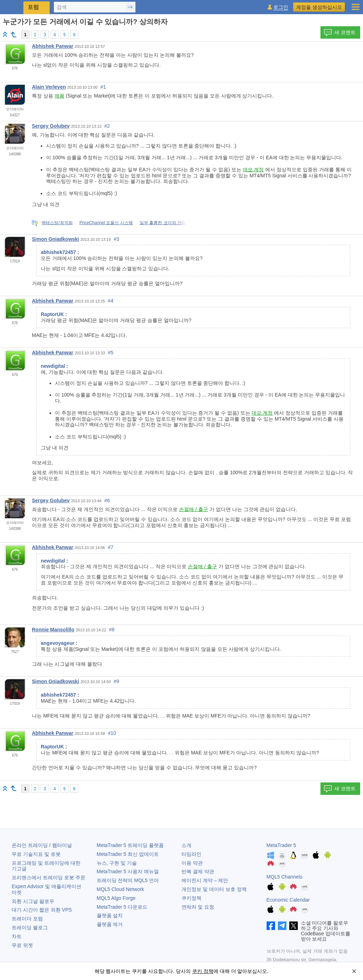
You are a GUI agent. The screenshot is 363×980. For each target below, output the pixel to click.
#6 (107, 500)
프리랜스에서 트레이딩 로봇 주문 (49, 877)
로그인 (281, 7)
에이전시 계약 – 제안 (205, 880)
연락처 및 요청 (198, 907)
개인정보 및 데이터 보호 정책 (214, 889)
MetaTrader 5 (281, 845)
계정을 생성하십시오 (319, 7)
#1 (103, 87)
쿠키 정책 (203, 971)
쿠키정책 (191, 898)
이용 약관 (192, 863)
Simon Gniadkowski (55, 239)
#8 (112, 630)
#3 (117, 239)
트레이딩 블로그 (30, 928)
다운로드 (122, 907)
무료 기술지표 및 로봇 (36, 854)
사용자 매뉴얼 (128, 871)
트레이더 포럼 (27, 919)
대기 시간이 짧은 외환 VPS (42, 910)
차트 (17, 936)
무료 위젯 (22, 945)
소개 (186, 845)
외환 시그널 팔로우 (33, 901)
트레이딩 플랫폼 (130, 845)
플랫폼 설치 (110, 915)
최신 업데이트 (128, 854)
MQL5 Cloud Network (121, 889)
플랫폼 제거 (110, 924)
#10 (112, 733)
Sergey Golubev (51, 126)
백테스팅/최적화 (57, 223)
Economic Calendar (288, 900)
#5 (111, 353)
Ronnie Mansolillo (53, 630)
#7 (111, 547)
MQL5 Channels (284, 877)
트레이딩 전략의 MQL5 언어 (128, 880)
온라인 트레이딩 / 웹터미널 (42, 845)
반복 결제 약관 (198, 871)
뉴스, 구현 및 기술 (117, 863)
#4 (111, 301)
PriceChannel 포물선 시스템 (106, 223)
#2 (107, 126)
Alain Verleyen (49, 87)
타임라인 (191, 854)
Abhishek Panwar (53, 46)
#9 (117, 681)
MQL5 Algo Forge (116, 898)
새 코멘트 (340, 33)
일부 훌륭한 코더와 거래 (163, 223)
